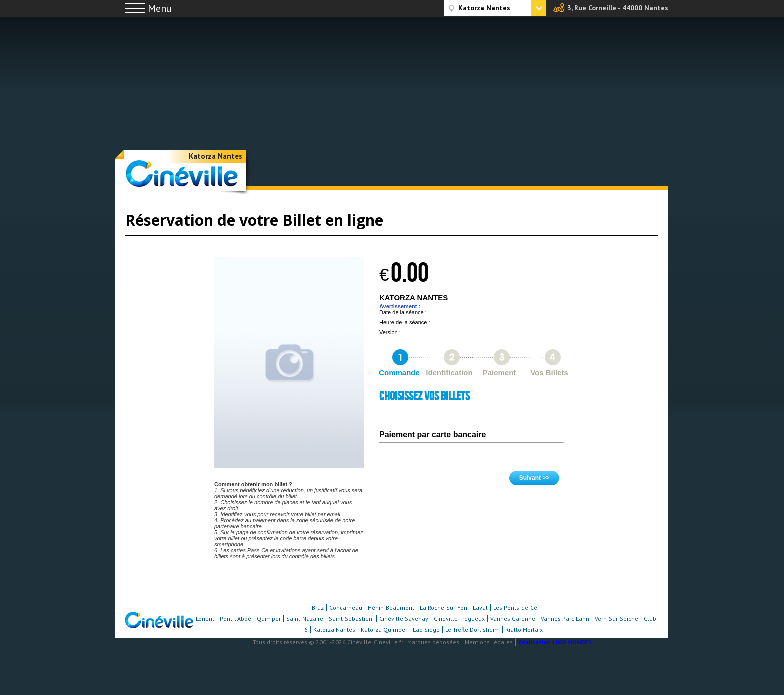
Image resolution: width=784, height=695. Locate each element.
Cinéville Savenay (404, 619)
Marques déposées (433, 642)
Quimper (269, 619)
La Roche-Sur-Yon (444, 608)
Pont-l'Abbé (236, 619)
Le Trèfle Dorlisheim (473, 630)
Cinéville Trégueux (459, 619)
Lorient (205, 619)
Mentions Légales (489, 642)
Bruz (318, 608)
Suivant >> (535, 478)
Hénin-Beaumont (391, 608)
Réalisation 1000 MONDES (555, 642)
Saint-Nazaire (305, 619)
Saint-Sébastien (351, 619)
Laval (480, 608)
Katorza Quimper (384, 630)
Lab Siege (426, 630)
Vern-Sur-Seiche (617, 619)
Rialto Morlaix (524, 630)
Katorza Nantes (216, 156)
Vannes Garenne (513, 619)
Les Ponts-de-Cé (515, 608)
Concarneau (346, 608)
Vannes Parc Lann (565, 619)
